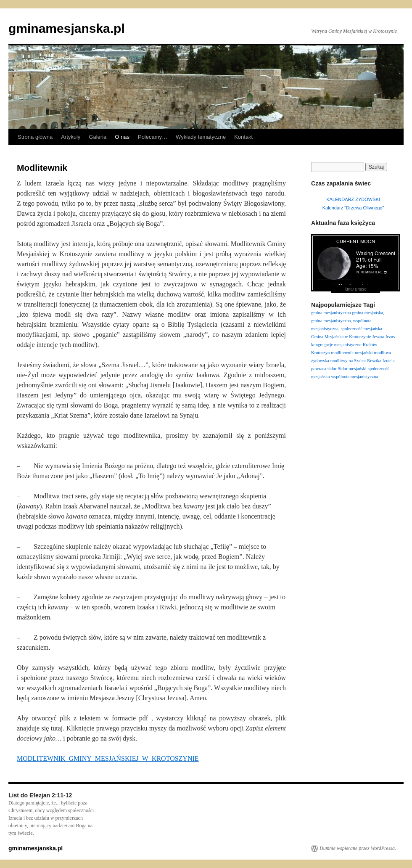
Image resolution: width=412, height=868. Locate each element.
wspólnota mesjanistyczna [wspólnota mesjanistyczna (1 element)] (354, 377)
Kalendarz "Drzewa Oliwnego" (353, 208)
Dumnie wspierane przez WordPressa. (358, 848)
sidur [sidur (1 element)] (332, 369)
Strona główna (35, 137)
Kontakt (243, 137)
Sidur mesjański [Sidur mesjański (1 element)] (352, 369)
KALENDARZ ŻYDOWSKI (353, 199)
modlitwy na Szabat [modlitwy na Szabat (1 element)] (348, 361)
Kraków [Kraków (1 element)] (370, 345)
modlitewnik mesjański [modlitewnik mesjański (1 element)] (352, 353)
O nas (122, 137)
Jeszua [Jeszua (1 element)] (378, 337)
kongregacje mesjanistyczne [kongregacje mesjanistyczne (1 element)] (336, 345)
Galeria (98, 137)
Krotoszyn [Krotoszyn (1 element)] (320, 353)
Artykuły (71, 137)
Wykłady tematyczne (201, 137)
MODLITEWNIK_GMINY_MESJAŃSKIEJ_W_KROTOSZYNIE (108, 758)
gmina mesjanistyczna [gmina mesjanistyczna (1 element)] (331, 313)
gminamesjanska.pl (67, 28)
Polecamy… (153, 137)
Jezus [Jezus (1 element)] (390, 337)
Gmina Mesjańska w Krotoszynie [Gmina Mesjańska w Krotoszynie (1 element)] (341, 337)
